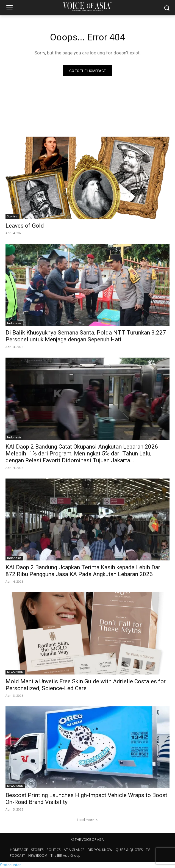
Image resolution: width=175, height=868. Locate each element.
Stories (12, 216)
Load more (88, 820)
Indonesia (14, 323)
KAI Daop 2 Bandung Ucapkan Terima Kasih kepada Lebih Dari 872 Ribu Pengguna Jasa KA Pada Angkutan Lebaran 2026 (84, 571)
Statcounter (10, 865)
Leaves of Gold (25, 226)
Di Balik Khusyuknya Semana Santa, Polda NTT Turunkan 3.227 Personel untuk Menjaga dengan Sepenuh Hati (86, 336)
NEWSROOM (15, 672)
